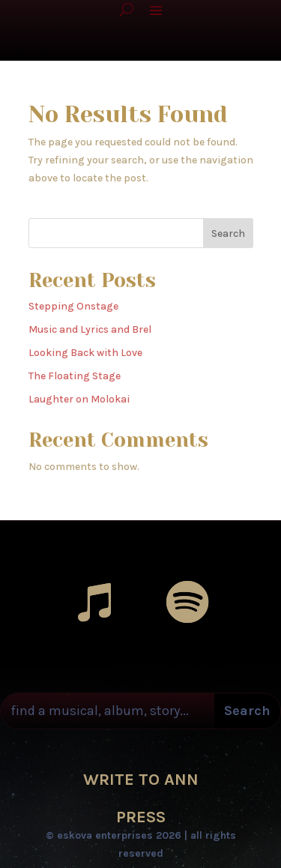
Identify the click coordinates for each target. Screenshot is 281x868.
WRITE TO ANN (141, 780)
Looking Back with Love (85, 353)
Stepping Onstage (73, 306)
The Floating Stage (75, 376)
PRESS (141, 817)
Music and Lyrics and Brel (90, 329)
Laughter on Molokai (79, 399)
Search (228, 233)
